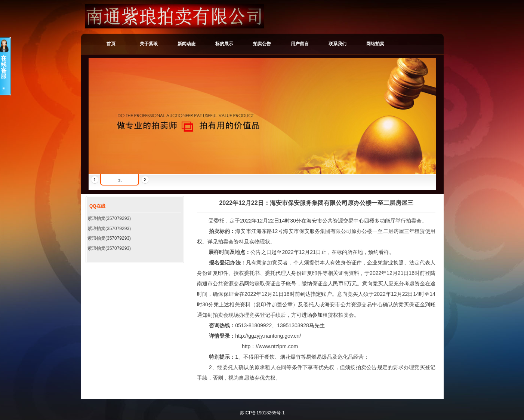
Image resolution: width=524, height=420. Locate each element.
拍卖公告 (262, 44)
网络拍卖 (375, 44)
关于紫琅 (149, 44)
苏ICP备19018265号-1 (262, 413)
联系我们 (337, 44)
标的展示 (224, 44)
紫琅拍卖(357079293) (109, 218)
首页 (111, 44)
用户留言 (300, 44)
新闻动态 (187, 44)
